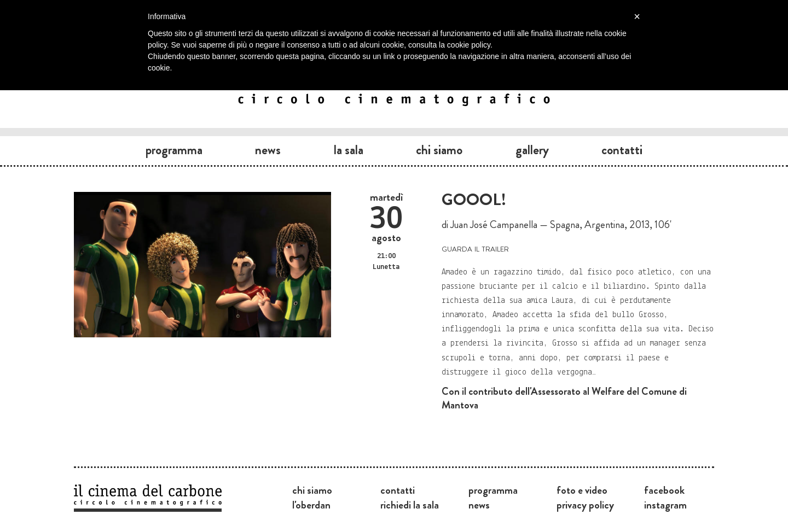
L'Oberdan (311, 505)
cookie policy (469, 45)
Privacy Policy (585, 505)
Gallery (532, 150)
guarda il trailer (475, 248)
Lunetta (386, 267)
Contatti (622, 150)
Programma (174, 150)
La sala (349, 150)
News (268, 150)
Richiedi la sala (410, 505)
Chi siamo (439, 150)
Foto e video (582, 490)
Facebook (664, 490)
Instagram (665, 505)
